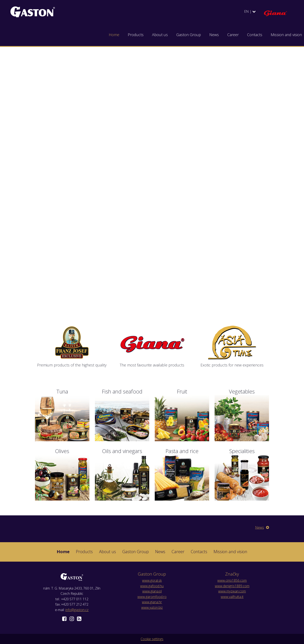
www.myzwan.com (232, 591)
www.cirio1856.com (232, 580)
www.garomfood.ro (152, 597)
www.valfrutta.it (232, 597)
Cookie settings (152, 639)
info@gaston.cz (77, 610)
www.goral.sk (152, 580)
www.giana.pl (152, 591)
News (262, 527)
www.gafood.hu (152, 586)
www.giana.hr (152, 602)
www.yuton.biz (152, 607)
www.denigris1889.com (232, 586)
